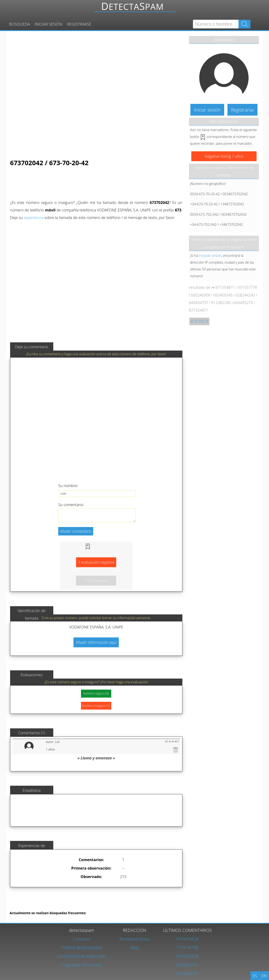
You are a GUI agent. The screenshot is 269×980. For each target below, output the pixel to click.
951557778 (248, 287)
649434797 (199, 303)
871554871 (225, 287)
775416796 (187, 947)
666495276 (243, 303)
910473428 (187, 939)
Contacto (82, 939)
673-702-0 (199, 321)
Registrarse (79, 24)
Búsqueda (20, 24)
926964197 (187, 965)
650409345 (223, 295)
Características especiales (82, 956)
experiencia (33, 218)
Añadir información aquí (96, 642)
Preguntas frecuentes (82, 965)
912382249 (221, 303)
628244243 (245, 295)
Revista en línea (134, 939)
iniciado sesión (210, 255)
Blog (134, 947)
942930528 (187, 956)
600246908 (201, 295)
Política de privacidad (82, 947)
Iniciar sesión (49, 24)
